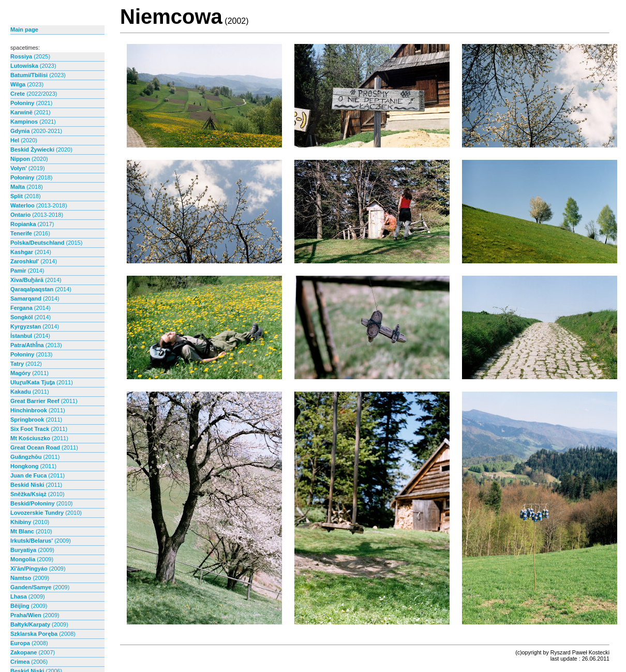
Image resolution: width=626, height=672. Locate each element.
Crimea (29, 662)
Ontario (37, 215)
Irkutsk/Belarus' (41, 541)
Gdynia (36, 131)
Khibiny (30, 522)
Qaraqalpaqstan (41, 289)
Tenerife (30, 233)
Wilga (27, 84)
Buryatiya (32, 550)
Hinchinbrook (38, 410)
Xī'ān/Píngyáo (38, 569)
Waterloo (39, 205)
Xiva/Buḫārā (36, 280)
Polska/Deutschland (46, 243)
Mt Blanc (31, 531)
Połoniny (31, 103)
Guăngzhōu (35, 457)
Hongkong (33, 466)
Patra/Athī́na (36, 345)
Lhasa (28, 596)
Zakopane (33, 652)
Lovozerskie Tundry (46, 513)
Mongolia (32, 559)
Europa (29, 643)
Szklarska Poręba (43, 634)
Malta (27, 187)
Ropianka (32, 224)
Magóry (29, 373)
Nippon (29, 159)
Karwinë (31, 112)
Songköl (31, 317)
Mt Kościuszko (39, 438)
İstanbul (30, 336)
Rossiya (30, 56)
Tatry (26, 364)
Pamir (27, 271)
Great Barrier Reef (44, 401)
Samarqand (35, 298)
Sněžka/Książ (38, 494)
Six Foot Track (39, 429)
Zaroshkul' (34, 261)
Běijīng (29, 606)
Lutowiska (33, 66)
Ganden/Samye (40, 587)
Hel (24, 140)
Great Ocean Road (44, 447)
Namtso (30, 578)
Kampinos (33, 122)
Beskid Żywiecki (41, 150)
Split (26, 196)
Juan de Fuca (38, 475)
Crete (34, 94)
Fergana (31, 308)
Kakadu (30, 392)
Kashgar (31, 252)
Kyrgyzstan (35, 326)
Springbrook (36, 420)
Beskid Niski (36, 485)
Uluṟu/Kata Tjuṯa (42, 382)
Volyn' (28, 168)
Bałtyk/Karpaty (39, 624)
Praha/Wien (35, 615)
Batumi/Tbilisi (38, 75)
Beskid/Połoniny (41, 503)
